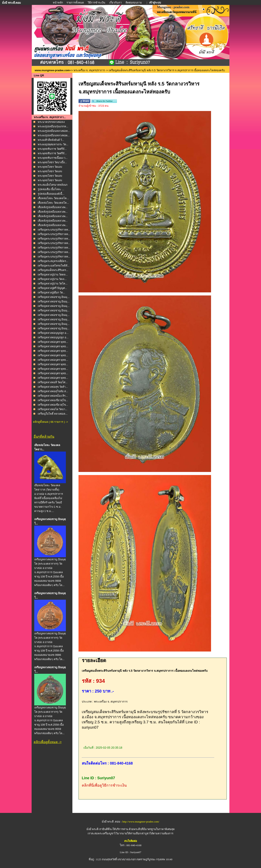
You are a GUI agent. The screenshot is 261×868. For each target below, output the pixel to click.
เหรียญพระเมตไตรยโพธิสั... (54, 266)
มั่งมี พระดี (93, 829)
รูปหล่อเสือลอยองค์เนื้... (51, 194)
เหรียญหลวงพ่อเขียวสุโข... (53, 400)
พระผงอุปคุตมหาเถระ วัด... (53, 144)
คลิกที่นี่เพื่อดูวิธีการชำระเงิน (104, 785)
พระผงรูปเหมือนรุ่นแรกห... (53, 126)
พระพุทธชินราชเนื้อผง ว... (53, 158)
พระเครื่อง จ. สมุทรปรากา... (50, 117)
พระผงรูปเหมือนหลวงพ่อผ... (54, 135)
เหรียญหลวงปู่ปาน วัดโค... (53, 284)
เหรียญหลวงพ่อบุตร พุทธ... (53, 342)
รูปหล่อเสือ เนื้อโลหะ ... (51, 189)
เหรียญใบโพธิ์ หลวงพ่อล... (53, 414)
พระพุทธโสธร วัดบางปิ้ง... (52, 162)
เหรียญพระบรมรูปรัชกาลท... (54, 230)
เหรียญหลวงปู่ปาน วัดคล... (53, 275)
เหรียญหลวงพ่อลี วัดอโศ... (53, 382)
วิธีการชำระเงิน (97, 3)
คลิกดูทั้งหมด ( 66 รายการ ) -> (50, 422)
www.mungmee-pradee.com (52, 70)
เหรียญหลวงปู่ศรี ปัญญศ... (52, 288)
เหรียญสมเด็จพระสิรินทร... (53, 270)
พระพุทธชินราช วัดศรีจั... (52, 149)
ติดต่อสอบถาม (134, 3)
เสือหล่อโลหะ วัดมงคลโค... (53, 198)
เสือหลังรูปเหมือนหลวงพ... (53, 207)
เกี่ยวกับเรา (116, 3)
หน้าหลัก (58, 3)
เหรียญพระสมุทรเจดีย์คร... (53, 261)
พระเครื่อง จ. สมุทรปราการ (89, 70)
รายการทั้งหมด (75, 3)
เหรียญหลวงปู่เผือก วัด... (51, 292)
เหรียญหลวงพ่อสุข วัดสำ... (53, 387)
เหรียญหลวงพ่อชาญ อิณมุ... (54, 297)
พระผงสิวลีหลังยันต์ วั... (51, 140)
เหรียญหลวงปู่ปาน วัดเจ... (52, 279)
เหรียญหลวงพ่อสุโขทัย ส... (53, 391)
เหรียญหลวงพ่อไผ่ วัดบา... (53, 409)
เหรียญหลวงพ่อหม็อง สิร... (53, 396)
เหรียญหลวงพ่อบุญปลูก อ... (53, 333)
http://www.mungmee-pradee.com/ (141, 822)
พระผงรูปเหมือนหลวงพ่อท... (54, 131)
